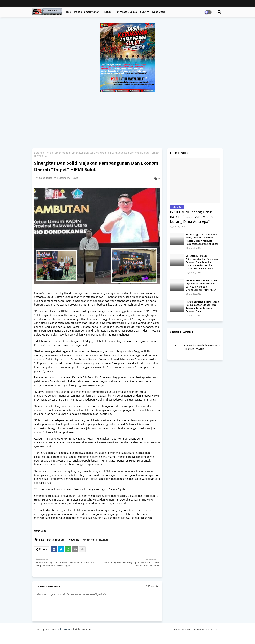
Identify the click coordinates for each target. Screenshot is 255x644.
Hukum (107, 12)
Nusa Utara (159, 12)
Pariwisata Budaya (126, 12)
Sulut (143, 12)
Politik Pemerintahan (87, 12)
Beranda (39, 153)
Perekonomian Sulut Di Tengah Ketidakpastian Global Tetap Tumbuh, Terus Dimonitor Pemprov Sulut (202, 306)
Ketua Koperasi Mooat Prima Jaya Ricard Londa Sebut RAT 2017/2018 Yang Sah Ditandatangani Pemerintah (201, 285)
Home (67, 12)
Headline (74, 540)
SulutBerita (64, 629)
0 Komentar (153, 586)
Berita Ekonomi (56, 540)
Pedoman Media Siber (206, 630)
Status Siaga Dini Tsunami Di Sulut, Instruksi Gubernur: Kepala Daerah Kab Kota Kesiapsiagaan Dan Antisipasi (202, 239)
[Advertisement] (128, 118)
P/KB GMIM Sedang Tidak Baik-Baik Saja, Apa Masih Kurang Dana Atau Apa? (191, 217)
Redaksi (187, 630)
